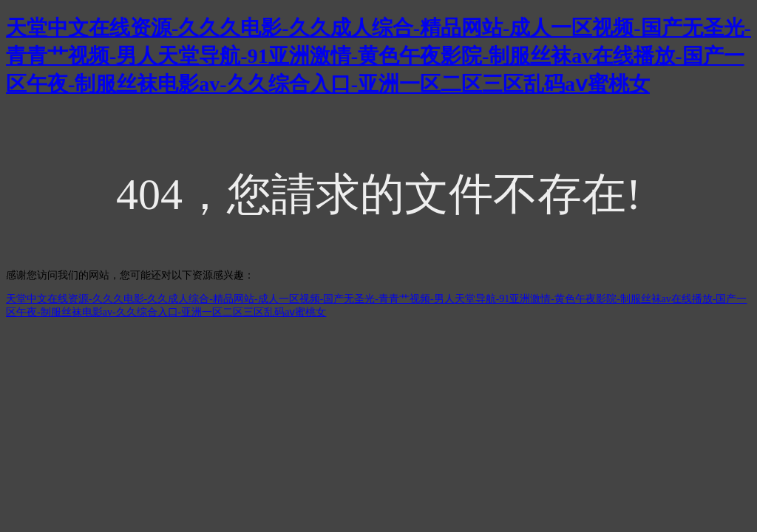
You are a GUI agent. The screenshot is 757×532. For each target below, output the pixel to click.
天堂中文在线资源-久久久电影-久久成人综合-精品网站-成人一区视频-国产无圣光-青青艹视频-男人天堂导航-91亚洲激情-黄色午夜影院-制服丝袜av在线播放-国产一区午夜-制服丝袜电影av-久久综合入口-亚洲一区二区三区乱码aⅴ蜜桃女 (378, 56)
